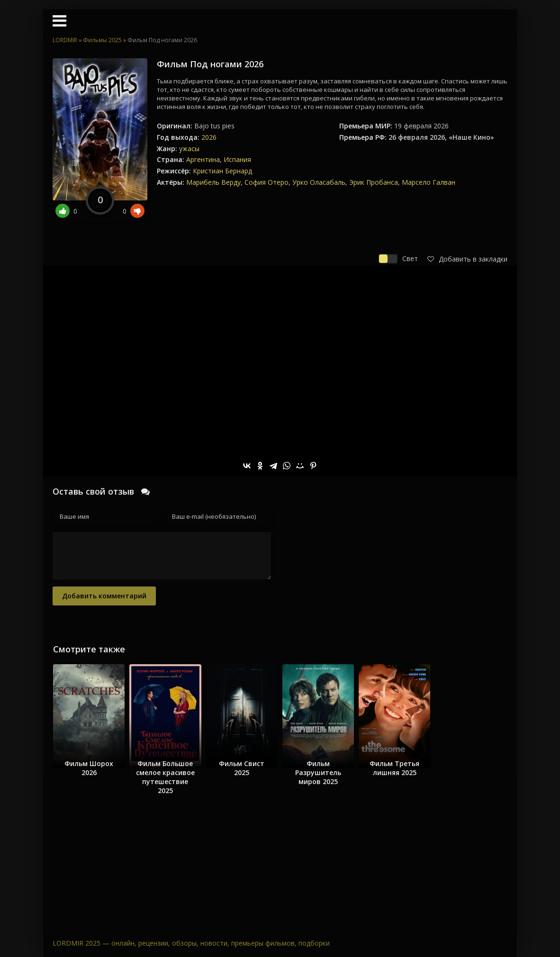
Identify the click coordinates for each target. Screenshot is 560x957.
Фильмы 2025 (102, 40)
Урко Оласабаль (319, 182)
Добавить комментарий (104, 596)
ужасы (189, 149)
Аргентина (203, 159)
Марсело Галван (429, 182)
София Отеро (266, 182)
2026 (209, 137)
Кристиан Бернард (222, 171)
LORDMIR (65, 40)
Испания (237, 159)
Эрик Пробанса (374, 182)
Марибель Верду (213, 182)
